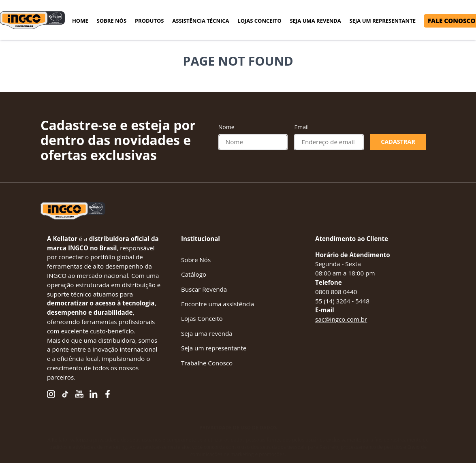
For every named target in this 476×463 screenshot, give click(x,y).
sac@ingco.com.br (341, 319)
